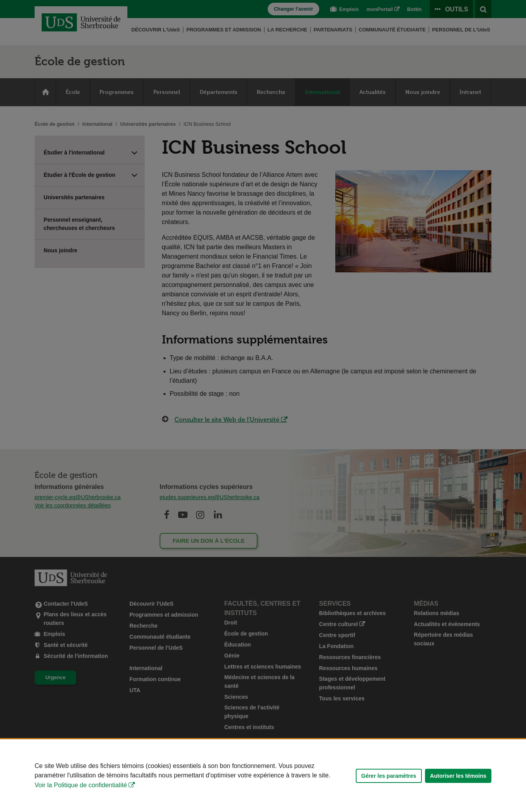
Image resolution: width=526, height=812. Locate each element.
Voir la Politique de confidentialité (81, 785)
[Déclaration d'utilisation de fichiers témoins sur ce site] (263, 776)
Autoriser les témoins (458, 776)
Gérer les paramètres (389, 776)
